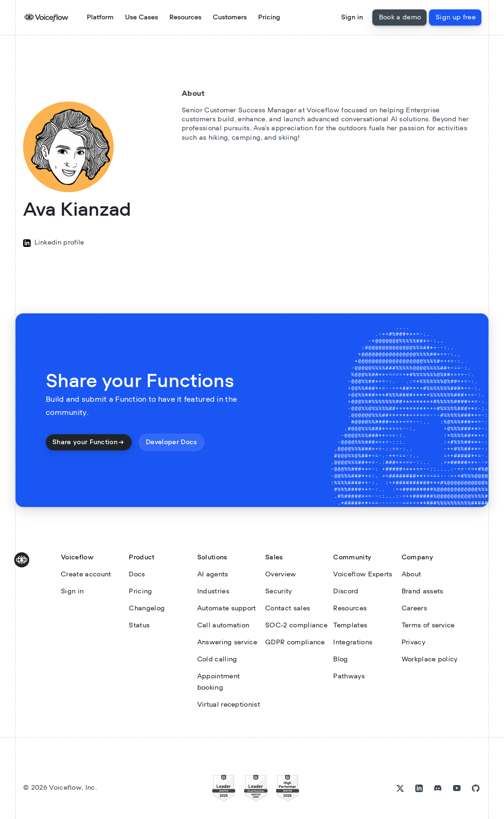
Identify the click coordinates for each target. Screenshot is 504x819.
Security (279, 591)
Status (139, 625)
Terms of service (428, 625)
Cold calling (217, 659)
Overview (281, 574)
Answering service (227, 642)
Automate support (227, 608)
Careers (414, 608)
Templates (350, 625)
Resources (350, 608)
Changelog (147, 608)
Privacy (413, 642)
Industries (213, 591)
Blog (340, 659)
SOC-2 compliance (296, 625)
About (412, 574)
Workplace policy (430, 659)
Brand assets (423, 591)
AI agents (213, 574)
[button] (142, 17)
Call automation (223, 625)
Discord (346, 591)
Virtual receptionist (229, 705)
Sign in (352, 17)
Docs (137, 574)
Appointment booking (219, 682)
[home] (42, 17)
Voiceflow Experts (363, 574)
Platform (100, 17)
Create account (86, 574)
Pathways (349, 676)
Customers (230, 17)
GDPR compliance (295, 642)
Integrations (353, 642)
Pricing (269, 17)
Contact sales (288, 608)
